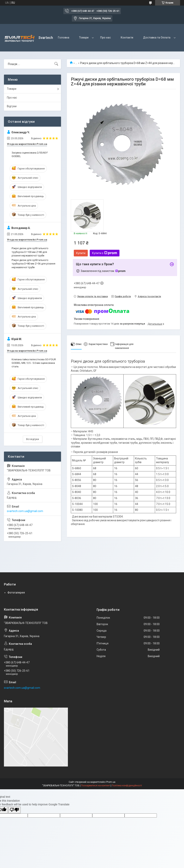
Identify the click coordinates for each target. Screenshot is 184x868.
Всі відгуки (33, 439)
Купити (81, 253)
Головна (64, 38)
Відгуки (12, 106)
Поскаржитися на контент (96, 786)
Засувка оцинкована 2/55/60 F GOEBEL (30, 154)
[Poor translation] (14, 810)
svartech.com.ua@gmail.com (25, 511)
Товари (84, 38)
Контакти (127, 38)
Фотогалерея (16, 593)
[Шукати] (56, 64)
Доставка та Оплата (157, 38)
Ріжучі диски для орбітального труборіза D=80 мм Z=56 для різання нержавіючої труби (33, 264)
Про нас (105, 38)
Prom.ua (111, 782)
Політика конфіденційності (127, 786)
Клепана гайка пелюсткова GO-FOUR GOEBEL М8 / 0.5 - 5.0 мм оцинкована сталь (34, 363)
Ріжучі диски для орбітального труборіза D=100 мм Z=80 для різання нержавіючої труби (30, 252)
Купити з (105, 253)
